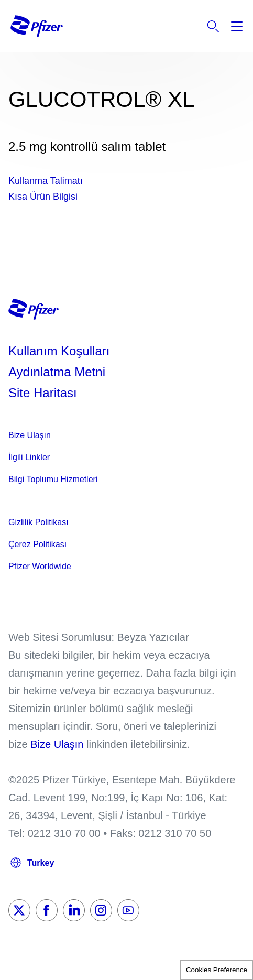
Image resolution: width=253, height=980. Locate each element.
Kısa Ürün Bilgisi (43, 197)
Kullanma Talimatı (46, 181)
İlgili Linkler (29, 457)
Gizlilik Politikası (38, 522)
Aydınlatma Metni (57, 372)
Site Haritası (43, 393)
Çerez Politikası (37, 544)
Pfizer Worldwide (40, 566)
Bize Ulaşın (30, 435)
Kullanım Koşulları (59, 351)
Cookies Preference (217, 970)
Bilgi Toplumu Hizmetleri (53, 479)
